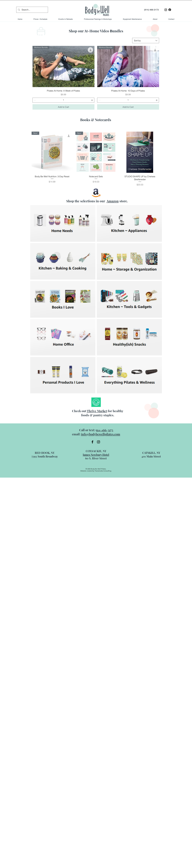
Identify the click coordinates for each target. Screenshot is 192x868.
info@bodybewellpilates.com (101, 434)
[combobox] (146, 41)
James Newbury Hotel (96, 455)
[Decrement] (35, 100)
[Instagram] (166, 10)
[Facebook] (170, 10)
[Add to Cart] (63, 107)
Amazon (113, 201)
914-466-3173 (104, 430)
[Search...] (32, 10)
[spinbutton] (63, 100)
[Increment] (92, 100)
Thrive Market (97, 411)
